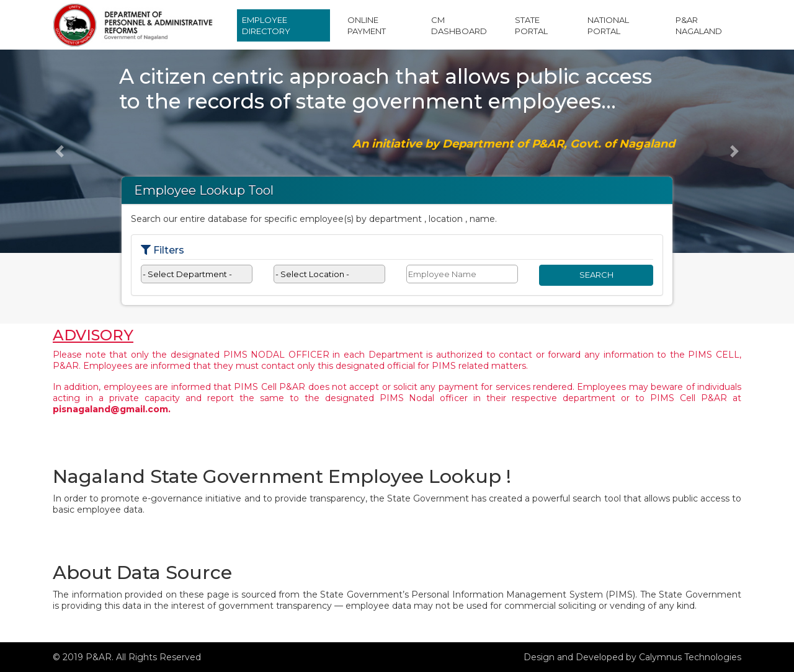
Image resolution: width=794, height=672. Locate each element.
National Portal (608, 25)
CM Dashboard (459, 25)
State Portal (531, 25)
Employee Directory (266, 25)
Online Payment (367, 25)
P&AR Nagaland (699, 25)
